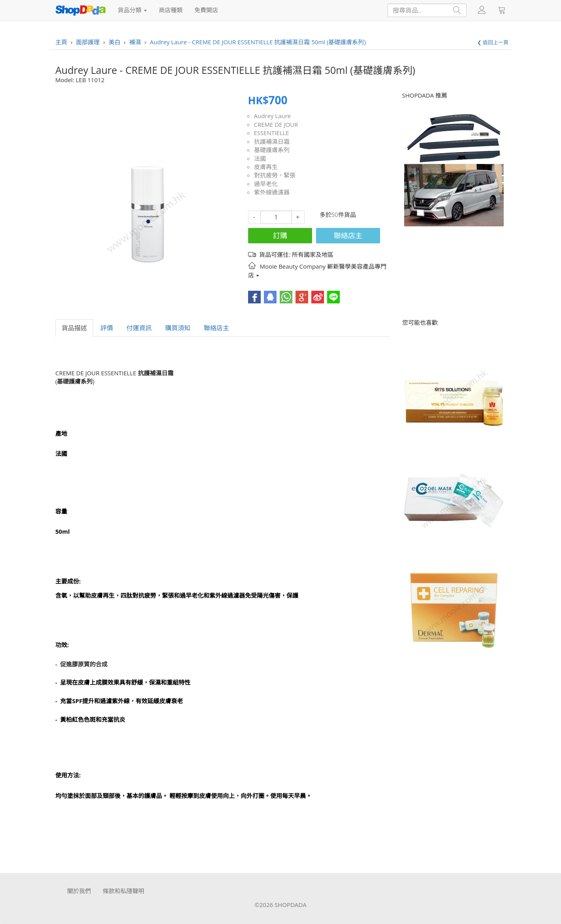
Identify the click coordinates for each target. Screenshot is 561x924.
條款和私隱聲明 (123, 891)
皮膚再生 (266, 167)
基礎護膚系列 (272, 150)
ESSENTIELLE (272, 133)
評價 (107, 328)
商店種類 (171, 10)
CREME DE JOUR (276, 124)
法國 (260, 158)
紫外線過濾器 (272, 192)
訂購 (280, 235)
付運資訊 (139, 328)
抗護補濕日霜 (272, 141)
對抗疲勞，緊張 (275, 175)
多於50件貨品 (338, 215)
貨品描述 (74, 328)
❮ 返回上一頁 (493, 42)
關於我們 (79, 891)
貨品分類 (132, 10)
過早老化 (266, 184)
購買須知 (178, 328)
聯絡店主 (348, 235)
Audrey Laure (273, 116)
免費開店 (206, 10)
